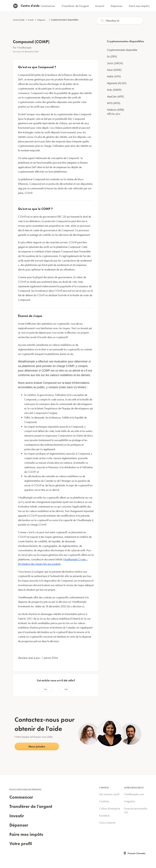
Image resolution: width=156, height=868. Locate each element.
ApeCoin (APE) (116, 97)
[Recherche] (120, 21)
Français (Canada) (136, 853)
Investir (31, 20)
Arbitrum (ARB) (115, 110)
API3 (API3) (114, 103)
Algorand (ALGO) (117, 83)
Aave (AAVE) (114, 70)
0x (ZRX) (112, 57)
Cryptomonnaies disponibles (65, 20)
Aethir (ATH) (114, 77)
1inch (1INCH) (115, 63)
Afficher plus (114, 114)
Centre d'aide (19, 20)
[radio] (45, 689)
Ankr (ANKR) (114, 90)
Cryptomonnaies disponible (122, 50)
